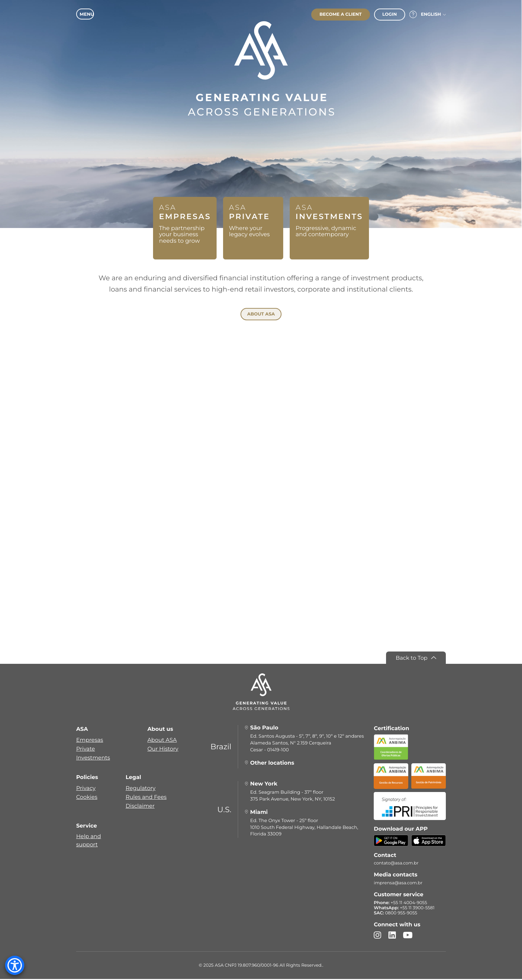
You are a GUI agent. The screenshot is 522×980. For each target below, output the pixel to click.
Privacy (86, 789)
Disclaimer (140, 807)
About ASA (162, 741)
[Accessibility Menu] (15, 965)
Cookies (87, 798)
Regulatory (141, 789)
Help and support (89, 842)
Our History (163, 750)
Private (86, 750)
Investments (93, 759)
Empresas (90, 741)
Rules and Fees (146, 798)
